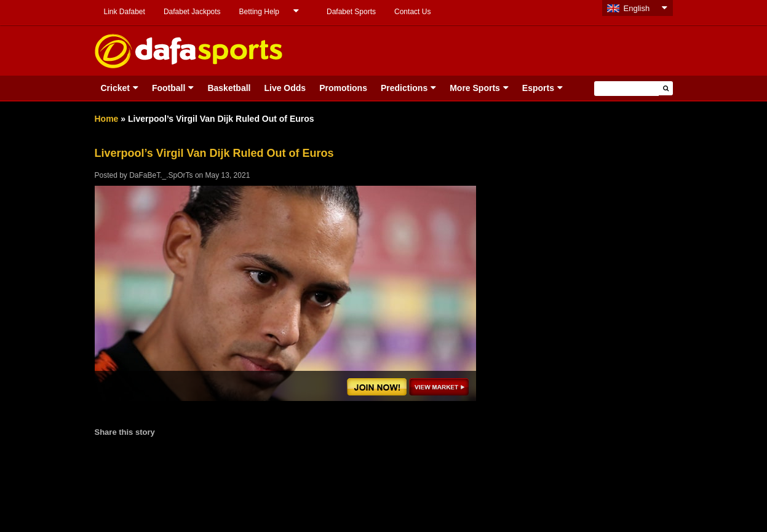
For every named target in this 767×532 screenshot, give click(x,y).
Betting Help (259, 12)
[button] (666, 88)
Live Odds (285, 88)
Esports (538, 88)
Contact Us (412, 12)
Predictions (404, 88)
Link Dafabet (125, 12)
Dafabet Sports (351, 12)
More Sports (475, 88)
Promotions (343, 88)
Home (107, 119)
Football (169, 88)
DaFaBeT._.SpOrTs (161, 175)
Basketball (229, 88)
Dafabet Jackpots (192, 12)
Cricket (115, 88)
